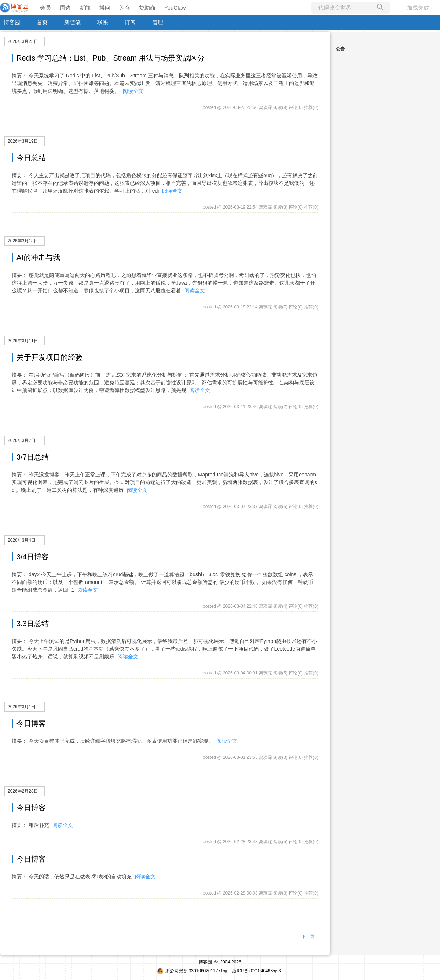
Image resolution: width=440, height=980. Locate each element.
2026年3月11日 (23, 341)
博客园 (12, 22)
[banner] (15, 8)
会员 (45, 8)
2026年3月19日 (23, 141)
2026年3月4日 (22, 540)
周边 (65, 8)
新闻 (85, 8)
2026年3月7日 (22, 440)
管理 (158, 22)
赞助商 (147, 8)
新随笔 (72, 22)
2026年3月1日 (22, 707)
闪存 (125, 8)
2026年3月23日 (23, 41)
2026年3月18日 (23, 241)
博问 (105, 8)
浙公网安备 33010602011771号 (192, 971)
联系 (103, 22)
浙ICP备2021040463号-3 (256, 971)
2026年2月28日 (23, 791)
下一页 (308, 936)
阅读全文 (133, 91)
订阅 (130, 22)
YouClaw (175, 8)
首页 (42, 22)
